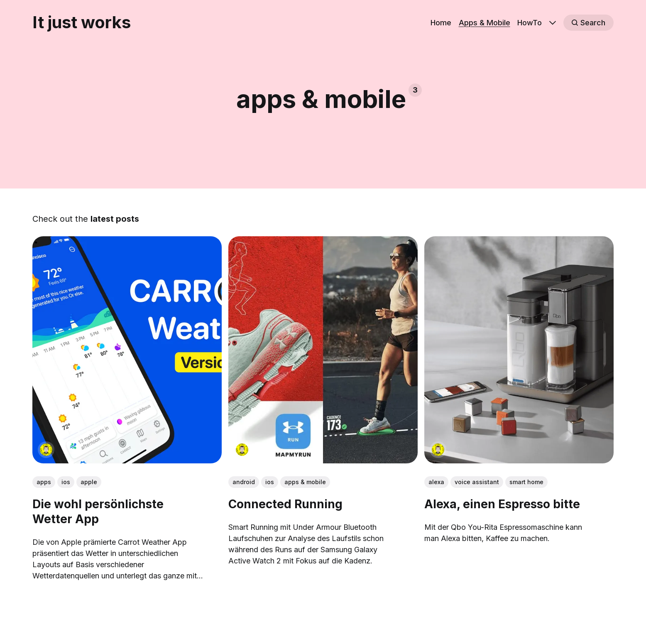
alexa (436, 482)
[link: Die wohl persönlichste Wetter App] (127, 461)
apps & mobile (305, 482)
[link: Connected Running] (323, 461)
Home (441, 23)
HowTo (530, 23)
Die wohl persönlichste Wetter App (98, 512)
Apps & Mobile (484, 23)
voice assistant (477, 482)
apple (89, 482)
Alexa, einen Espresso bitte (502, 504)
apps (44, 482)
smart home (526, 482)
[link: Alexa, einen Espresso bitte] (519, 461)
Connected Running (285, 504)
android (244, 482)
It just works (82, 22)
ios (66, 482)
